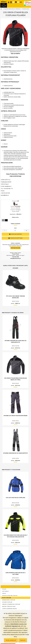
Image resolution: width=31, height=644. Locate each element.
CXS (18, 201)
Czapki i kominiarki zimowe (9, 609)
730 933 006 (15, 257)
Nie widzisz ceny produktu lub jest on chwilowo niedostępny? (16, 615)
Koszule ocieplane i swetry (10, 596)
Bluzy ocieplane (7, 598)
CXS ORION (18, 206)
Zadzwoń (23, 640)
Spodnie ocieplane (7, 602)
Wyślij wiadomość (11, 640)
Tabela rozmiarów (15, 224)
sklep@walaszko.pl (15, 258)
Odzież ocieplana (15, 587)
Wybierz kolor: (15, 217)
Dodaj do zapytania (16, 238)
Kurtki (4, 593)
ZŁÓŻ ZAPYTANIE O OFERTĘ (4, 6)
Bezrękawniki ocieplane (9, 600)
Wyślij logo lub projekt (15, 248)
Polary (4, 589)
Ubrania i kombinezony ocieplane (11, 604)
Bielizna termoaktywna (9, 606)
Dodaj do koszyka (16, 234)
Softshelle (5, 591)
